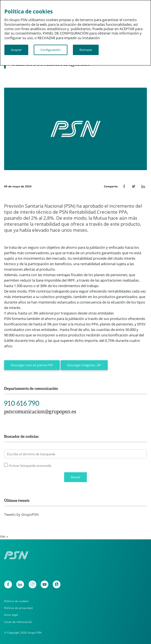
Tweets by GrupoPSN (21, 514)
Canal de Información (18, 622)
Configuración (51, 50)
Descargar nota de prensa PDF (32, 365)
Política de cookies (16, 601)
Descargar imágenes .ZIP (84, 365)
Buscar (76, 477)
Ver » (4, 536)
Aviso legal (11, 615)
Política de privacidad (18, 608)
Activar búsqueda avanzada (30, 465)
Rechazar (86, 50)
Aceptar (16, 50)
